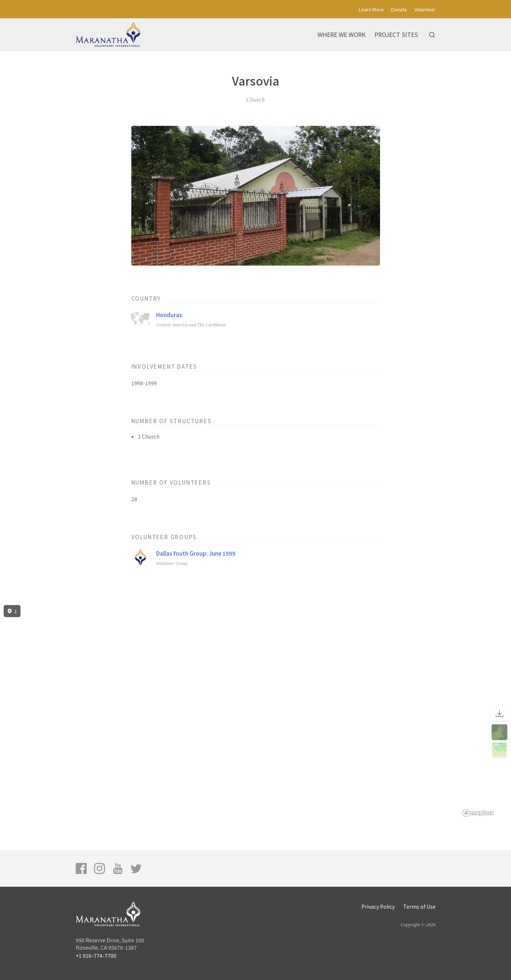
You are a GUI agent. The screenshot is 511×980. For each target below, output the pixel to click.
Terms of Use (419, 906)
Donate (399, 9)
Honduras (169, 315)
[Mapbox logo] (478, 813)
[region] (255, 711)
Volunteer (425, 9)
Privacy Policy (378, 906)
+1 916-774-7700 (96, 955)
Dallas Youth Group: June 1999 (196, 553)
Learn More (371, 9)
